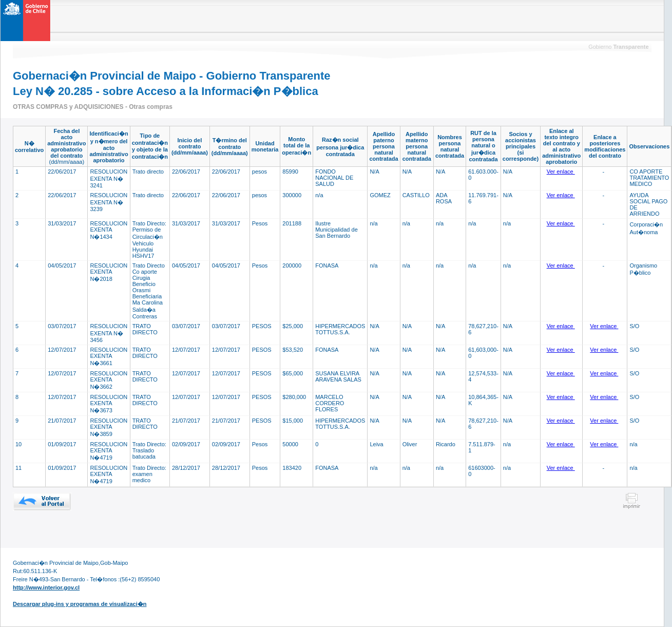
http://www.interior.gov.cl (46, 587)
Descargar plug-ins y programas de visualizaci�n (80, 604)
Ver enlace (561, 172)
